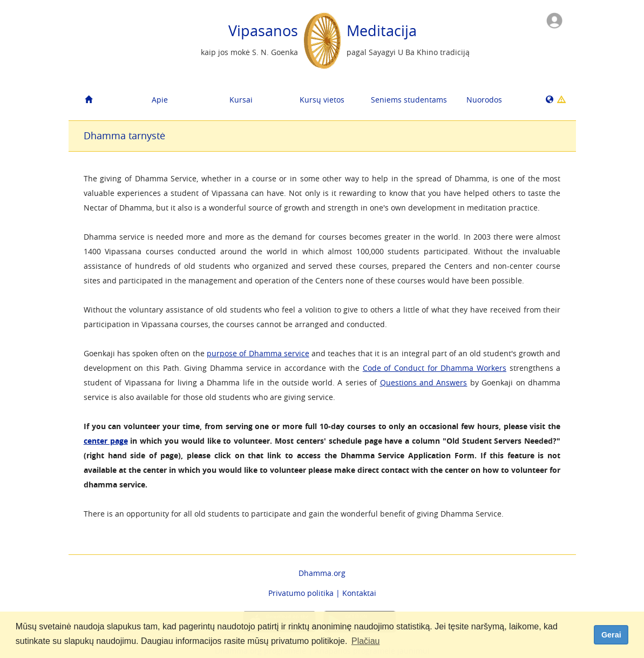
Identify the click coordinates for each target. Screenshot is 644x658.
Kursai (241, 100)
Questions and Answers (424, 382)
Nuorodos (484, 100)
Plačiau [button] (365, 641)
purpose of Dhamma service (258, 353)
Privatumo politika (301, 593)
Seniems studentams (407, 100)
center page (106, 441)
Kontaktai (359, 593)
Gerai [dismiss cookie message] (611, 635)
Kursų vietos (322, 100)
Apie (160, 100)
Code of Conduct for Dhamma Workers (435, 368)
